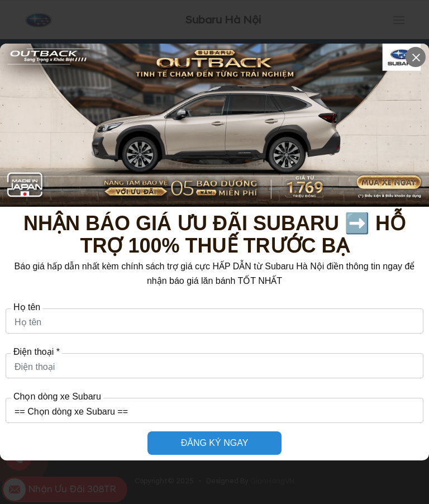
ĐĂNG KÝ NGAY (215, 443)
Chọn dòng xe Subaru (57, 397)
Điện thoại (37, 352)
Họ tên (27, 307)
